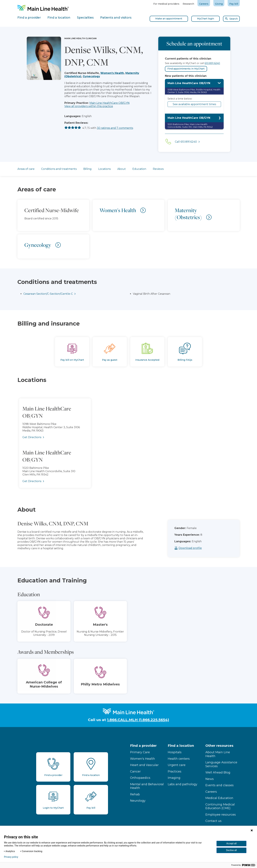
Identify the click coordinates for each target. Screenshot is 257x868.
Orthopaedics (140, 778)
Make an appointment (169, 19)
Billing (87, 169)
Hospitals (175, 752)
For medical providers (166, 4)
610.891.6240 (212, 63)
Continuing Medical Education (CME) (220, 806)
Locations (104, 169)
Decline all (231, 850)
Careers (204, 4)
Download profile (198, 548)
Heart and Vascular (144, 765)
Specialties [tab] (85, 18)
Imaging (174, 778)
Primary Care (140, 752)
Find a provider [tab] (29, 18)
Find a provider (143, 746)
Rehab (135, 794)
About (121, 169)
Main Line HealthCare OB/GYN (110, 103)
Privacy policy (11, 857)
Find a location (181, 746)
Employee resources (221, 815)
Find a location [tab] (59, 18)
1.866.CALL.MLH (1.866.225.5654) (138, 720)
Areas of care (26, 169)
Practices (175, 771)
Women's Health (112, 73)
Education (139, 169)
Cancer (135, 771)
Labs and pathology (183, 784)
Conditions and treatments (59, 169)
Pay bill (234, 4)
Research (188, 4)
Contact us (213, 821)
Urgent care (177, 765)
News (210, 779)
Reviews (158, 169)
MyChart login (206, 19)
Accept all (231, 843)
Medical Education (219, 798)
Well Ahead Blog (218, 772)
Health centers (179, 759)
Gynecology (91, 76)
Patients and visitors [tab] (116, 18)
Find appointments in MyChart (186, 69)
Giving (219, 4)
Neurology (138, 801)
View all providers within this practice (89, 106)
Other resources (219, 746)
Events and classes (220, 785)
